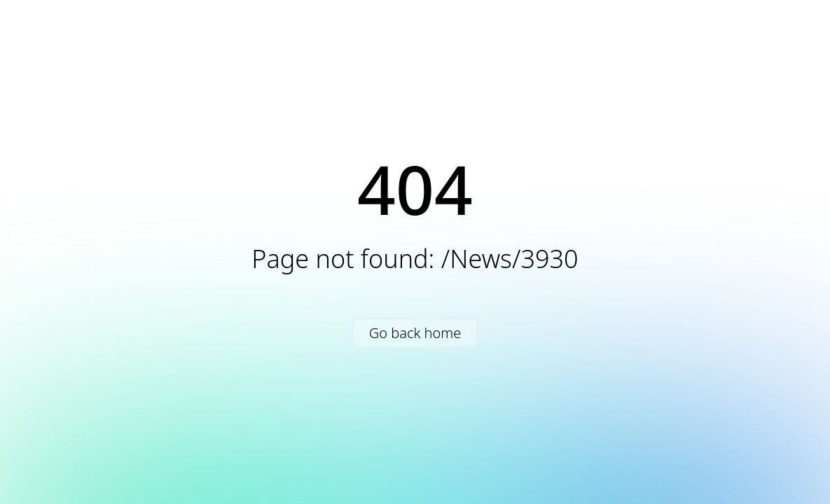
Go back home (415, 333)
